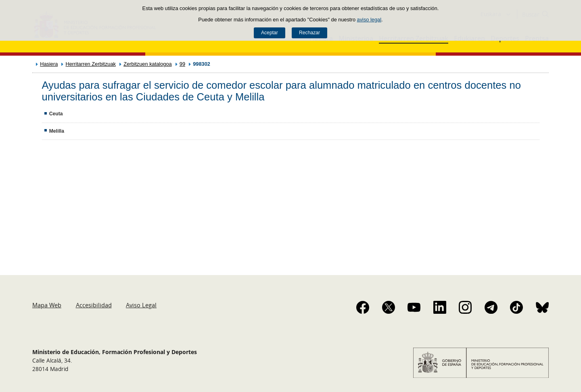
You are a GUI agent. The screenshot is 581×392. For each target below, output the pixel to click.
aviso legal (369, 20)
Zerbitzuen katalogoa (148, 64)
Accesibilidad (94, 305)
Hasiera (49, 64)
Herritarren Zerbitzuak (90, 64)
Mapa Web (47, 305)
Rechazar (309, 33)
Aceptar (270, 33)
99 (182, 64)
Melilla (57, 131)
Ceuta (56, 114)
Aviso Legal (141, 305)
